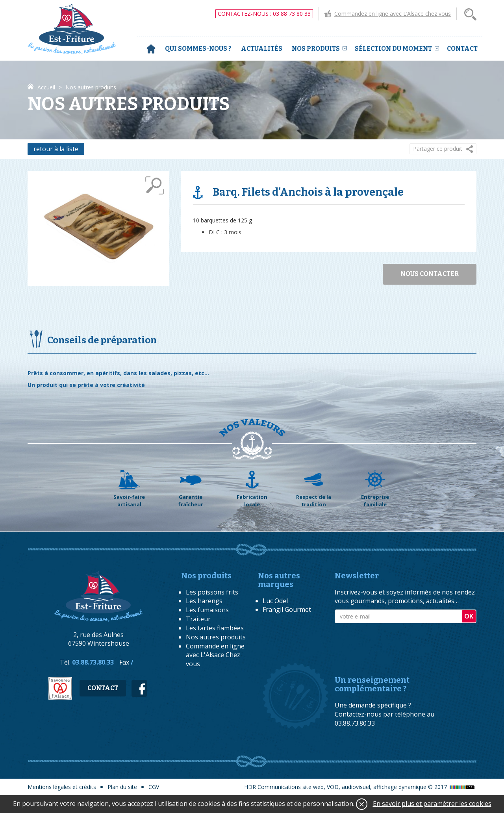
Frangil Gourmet (287, 609)
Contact (462, 49)
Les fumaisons (207, 610)
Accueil (151, 49)
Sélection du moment (397, 49)
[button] (443, 149)
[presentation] (395, 643)
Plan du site (122, 787)
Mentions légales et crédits (62, 787)
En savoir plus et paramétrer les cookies (432, 804)
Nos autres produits (216, 637)
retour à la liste (56, 149)
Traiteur (198, 619)
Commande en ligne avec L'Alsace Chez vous (215, 655)
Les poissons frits (212, 592)
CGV (154, 787)
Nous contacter (430, 274)
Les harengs (204, 601)
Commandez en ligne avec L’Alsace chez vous (393, 14)
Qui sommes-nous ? (198, 49)
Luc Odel (275, 601)
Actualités (262, 49)
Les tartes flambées (215, 628)
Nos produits (319, 49)
